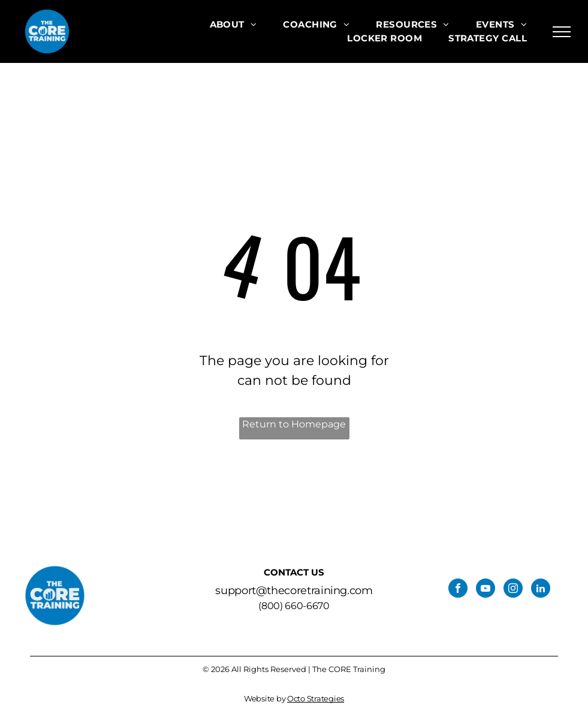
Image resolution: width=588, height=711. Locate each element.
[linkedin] (541, 590)
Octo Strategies (316, 698)
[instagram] (513, 590)
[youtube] (486, 590)
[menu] (562, 32)
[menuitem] (233, 25)
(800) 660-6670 (294, 606)
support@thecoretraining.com (294, 591)
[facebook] (458, 590)
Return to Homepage (294, 424)
